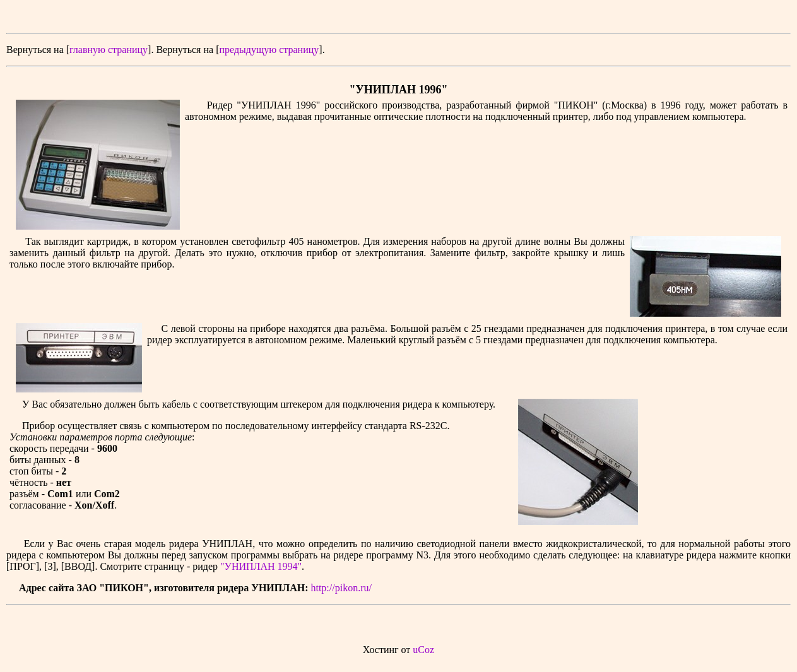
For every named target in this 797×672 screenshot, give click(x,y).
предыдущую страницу (269, 50)
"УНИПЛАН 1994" (261, 566)
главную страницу (109, 50)
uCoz (423, 650)
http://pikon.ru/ (341, 588)
